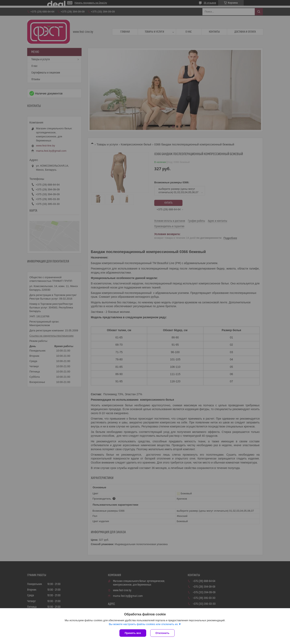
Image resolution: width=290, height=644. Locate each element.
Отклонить (162, 633)
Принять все (133, 633)
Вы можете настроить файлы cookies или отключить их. (144, 624)
